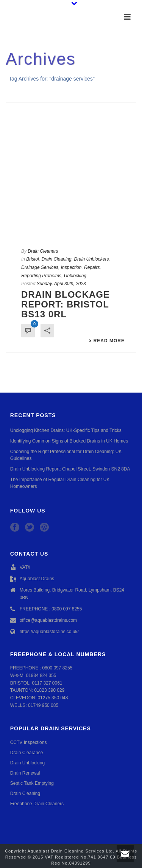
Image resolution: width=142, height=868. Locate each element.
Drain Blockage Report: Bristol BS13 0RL (66, 304)
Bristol (32, 259)
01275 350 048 (53, 698)
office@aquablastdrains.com (48, 620)
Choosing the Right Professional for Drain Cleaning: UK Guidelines (66, 455)
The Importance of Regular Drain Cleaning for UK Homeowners (60, 483)
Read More (107, 341)
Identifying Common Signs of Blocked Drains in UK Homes (69, 441)
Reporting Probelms (41, 276)
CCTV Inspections (29, 742)
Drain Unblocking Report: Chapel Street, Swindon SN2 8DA (70, 469)
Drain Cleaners (43, 251)
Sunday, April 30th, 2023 (61, 284)
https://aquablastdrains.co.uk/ (49, 632)
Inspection (71, 267)
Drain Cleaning (56, 259)
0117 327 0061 (47, 683)
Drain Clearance (27, 753)
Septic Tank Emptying (32, 783)
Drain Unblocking (27, 763)
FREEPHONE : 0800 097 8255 (51, 609)
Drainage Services (40, 267)
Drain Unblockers (91, 259)
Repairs (92, 267)
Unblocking (75, 276)
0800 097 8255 (57, 668)
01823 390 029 (49, 690)
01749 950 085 (43, 705)
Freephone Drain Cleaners (37, 804)
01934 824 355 (41, 675)
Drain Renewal (25, 773)
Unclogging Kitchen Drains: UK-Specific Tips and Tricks (66, 430)
